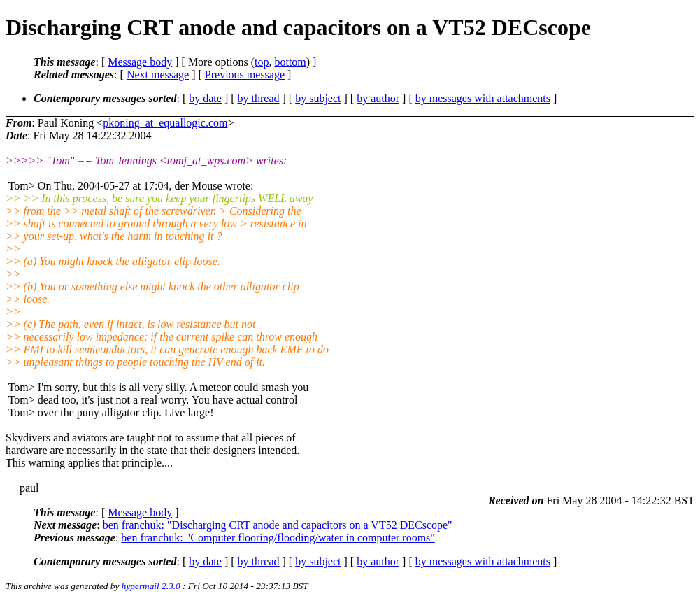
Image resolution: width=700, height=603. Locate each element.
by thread (259, 98)
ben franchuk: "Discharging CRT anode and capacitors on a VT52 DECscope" (278, 525)
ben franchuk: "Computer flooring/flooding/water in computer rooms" (278, 538)
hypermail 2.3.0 (151, 586)
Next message (158, 75)
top (262, 62)
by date (205, 98)
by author (378, 98)
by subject (318, 98)
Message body (140, 62)
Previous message (245, 75)
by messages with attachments (483, 98)
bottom (290, 62)
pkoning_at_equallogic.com (165, 123)
